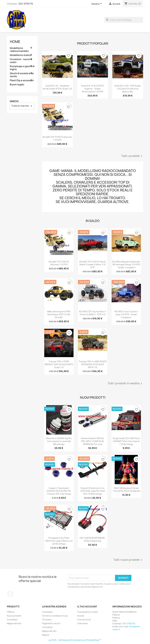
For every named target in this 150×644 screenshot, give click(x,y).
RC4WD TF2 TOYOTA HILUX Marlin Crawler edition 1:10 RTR (93, 265)
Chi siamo (47, 620)
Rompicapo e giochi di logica (22, 68)
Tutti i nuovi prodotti (128, 560)
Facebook (10, 594)
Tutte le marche (22, 106)
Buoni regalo (17, 85)
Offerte (11, 612)
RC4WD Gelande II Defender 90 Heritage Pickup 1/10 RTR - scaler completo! (126, 265)
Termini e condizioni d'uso (55, 616)
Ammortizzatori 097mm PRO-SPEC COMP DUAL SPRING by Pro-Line (93, 441)
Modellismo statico (21, 55)
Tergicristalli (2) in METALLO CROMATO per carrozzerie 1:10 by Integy (126, 441)
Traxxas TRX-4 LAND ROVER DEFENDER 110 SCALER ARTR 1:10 (93, 364)
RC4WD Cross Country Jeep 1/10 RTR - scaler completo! (126, 314)
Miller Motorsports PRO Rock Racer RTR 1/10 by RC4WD (59, 314)
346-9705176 (26, 4)
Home (15, 42)
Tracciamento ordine (88, 612)
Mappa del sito (14, 623)
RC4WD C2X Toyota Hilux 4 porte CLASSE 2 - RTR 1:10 (93, 313)
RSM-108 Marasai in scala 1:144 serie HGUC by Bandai (126, 490)
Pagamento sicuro (51, 623)
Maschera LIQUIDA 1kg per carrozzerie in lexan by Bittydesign (59, 441)
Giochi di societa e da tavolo (22, 75)
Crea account (84, 620)
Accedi (81, 616)
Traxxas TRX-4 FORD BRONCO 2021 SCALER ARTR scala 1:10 (59, 364)
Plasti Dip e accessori (22, 80)
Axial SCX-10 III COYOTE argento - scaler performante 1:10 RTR (93, 89)
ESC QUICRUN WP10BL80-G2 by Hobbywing (93, 539)
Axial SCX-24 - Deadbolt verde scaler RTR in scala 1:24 (57, 87)
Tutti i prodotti (132, 156)
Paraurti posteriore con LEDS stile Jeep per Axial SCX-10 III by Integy (93, 491)
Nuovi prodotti (14, 616)
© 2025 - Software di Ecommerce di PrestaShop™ (75, 640)
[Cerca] (124, 20)
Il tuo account (87, 607)
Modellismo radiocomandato (19, 50)
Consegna (47, 612)
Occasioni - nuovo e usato (21, 61)
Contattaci (12, 620)
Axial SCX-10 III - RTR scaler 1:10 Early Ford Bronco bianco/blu (128, 89)
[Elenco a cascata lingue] (97, 4)
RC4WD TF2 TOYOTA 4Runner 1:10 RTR (57, 138)
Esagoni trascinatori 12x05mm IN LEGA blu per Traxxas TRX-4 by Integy (59, 491)
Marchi (14, 101)
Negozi (46, 635)
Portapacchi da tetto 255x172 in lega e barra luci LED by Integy (59, 541)
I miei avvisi (82, 623)
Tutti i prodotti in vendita (125, 384)
